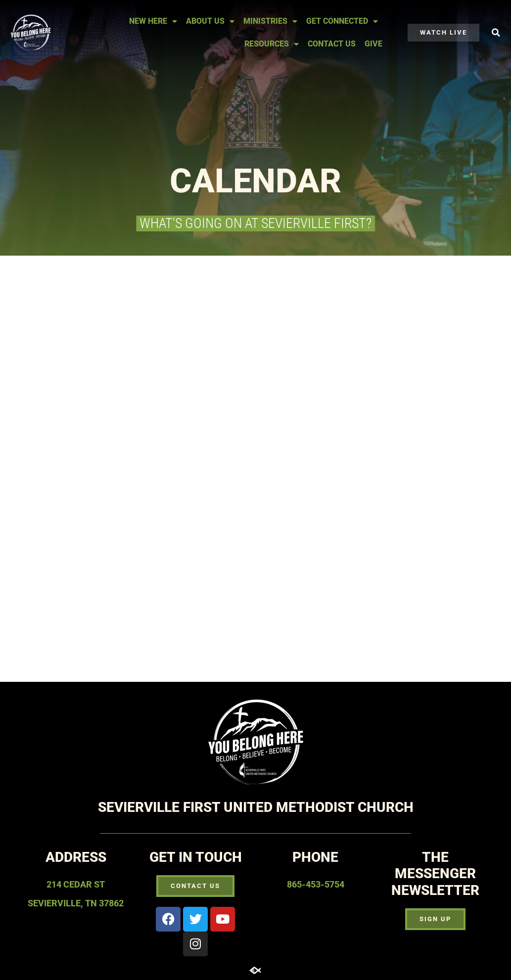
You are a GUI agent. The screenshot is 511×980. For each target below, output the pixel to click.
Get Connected (342, 21)
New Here (153, 21)
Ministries (270, 21)
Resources (272, 44)
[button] (496, 33)
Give (373, 44)
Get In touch (196, 857)
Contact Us (332, 44)
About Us (210, 21)
